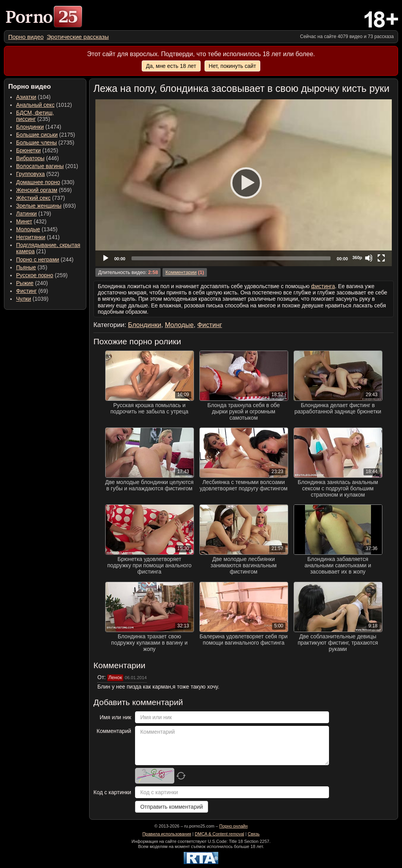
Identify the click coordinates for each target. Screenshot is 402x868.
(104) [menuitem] (33, 97)
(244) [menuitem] (45, 259)
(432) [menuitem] (31, 221)
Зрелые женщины (39, 206)
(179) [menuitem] (34, 214)
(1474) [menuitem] (39, 127)
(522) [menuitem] (38, 174)
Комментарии (181, 272)
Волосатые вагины (40, 166)
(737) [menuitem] (40, 198)
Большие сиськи (37, 135)
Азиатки (26, 97)
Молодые (28, 229)
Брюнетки (28, 150)
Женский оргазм (37, 190)
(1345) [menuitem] (37, 229)
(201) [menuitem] (47, 166)
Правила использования (167, 834)
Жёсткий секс (33, 198)
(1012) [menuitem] (44, 105)
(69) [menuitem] (32, 291)
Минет (24, 221)
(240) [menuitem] (32, 283)
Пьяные (26, 267)
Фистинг (26, 291)
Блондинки (30, 127)
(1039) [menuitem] (32, 299)
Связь (254, 834)
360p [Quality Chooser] (357, 258)
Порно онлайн (233, 826)
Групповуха (30, 174)
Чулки (24, 299)
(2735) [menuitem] (45, 143)
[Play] (244, 183)
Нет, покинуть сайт (233, 66)
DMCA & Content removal (219, 834)
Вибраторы (30, 158)
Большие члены (37, 143)
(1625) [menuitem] (37, 150)
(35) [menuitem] (32, 267)
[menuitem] (26, 37)
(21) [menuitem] (48, 248)
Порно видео (26, 37)
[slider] (231, 258)
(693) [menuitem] (46, 206)
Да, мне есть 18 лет (171, 66)
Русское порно (35, 275)
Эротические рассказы (78, 37)
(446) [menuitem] (37, 158)
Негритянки (31, 237)
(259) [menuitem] (42, 275)
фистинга (323, 286)
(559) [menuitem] (44, 190)
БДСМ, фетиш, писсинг (35, 116)
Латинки (26, 214)
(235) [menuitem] (35, 116)
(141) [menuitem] (38, 237)
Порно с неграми (38, 259)
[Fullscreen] (381, 258)
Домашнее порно (38, 182)
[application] (244, 183)
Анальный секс (35, 105)
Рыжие (25, 283)
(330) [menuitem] (45, 182)
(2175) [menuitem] (46, 135)
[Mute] (369, 258)
